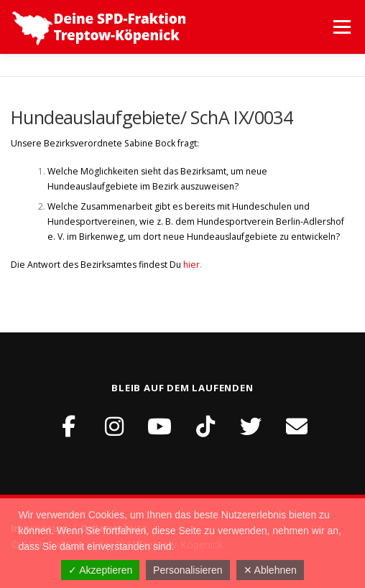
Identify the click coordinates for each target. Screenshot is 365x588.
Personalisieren (188, 570)
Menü (341, 27)
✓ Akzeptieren (100, 570)
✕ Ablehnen (270, 570)
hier (191, 265)
